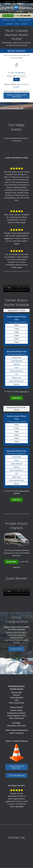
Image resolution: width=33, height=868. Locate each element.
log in (19, 84)
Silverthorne (19, 718)
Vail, (9, 725)
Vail (16, 374)
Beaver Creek (16, 378)
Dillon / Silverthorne (16, 371)
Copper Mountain (17, 361)
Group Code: (11, 76)
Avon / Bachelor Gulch (16, 381)
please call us (24, 392)
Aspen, (12, 733)
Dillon (11, 718)
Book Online (8, 16)
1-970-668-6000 (25, 16)
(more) (23, 222)
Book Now (16, 398)
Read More (19, 806)
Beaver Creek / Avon (18, 725)
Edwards (16, 384)
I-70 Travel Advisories (16, 775)
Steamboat (19, 733)
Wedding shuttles (17, 638)
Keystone (17, 364)
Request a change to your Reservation (17, 96)
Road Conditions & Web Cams (16, 767)
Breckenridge (16, 357)
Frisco (17, 367)
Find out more (16, 649)
